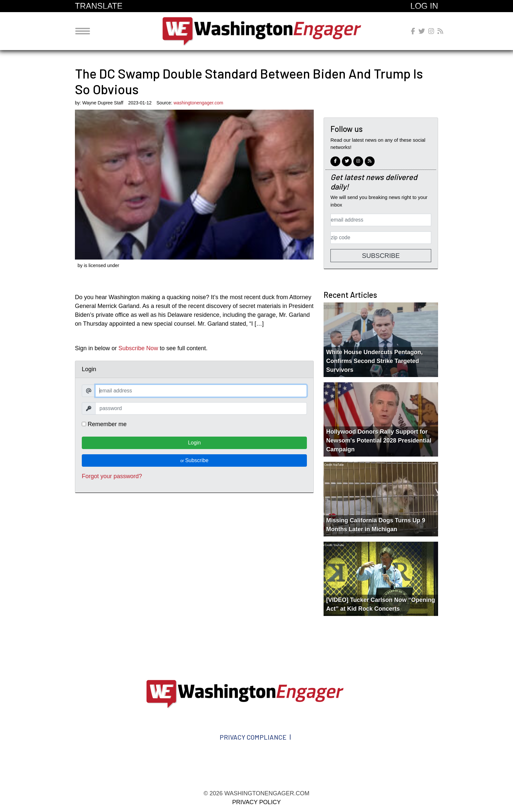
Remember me (104, 424)
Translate (99, 6)
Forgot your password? (112, 476)
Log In (424, 6)
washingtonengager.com (264, 31)
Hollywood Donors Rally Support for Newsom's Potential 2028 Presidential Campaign (379, 441)
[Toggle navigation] (83, 31)
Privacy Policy (256, 802)
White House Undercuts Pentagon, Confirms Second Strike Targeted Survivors (374, 361)
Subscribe (194, 460)
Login (194, 443)
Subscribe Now (138, 348)
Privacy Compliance (253, 737)
